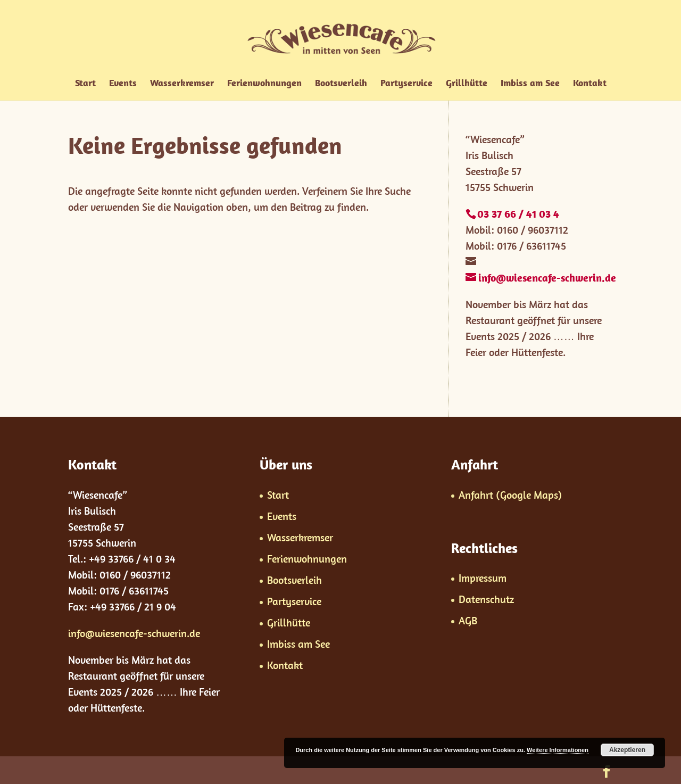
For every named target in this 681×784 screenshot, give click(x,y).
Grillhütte (467, 84)
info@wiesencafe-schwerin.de (134, 633)
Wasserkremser (182, 84)
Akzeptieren (627, 750)
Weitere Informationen (558, 750)
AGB (468, 620)
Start (85, 84)
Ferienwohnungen (264, 84)
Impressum (483, 578)
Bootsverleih (341, 84)
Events (123, 84)
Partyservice (406, 84)
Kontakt (590, 84)
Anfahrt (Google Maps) (510, 495)
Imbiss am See (530, 84)
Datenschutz (486, 599)
